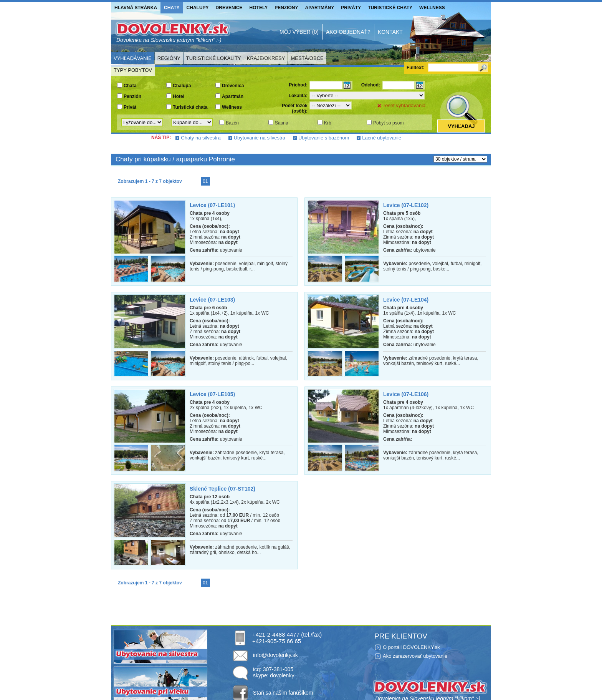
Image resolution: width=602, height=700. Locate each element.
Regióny (169, 58)
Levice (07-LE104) (406, 300)
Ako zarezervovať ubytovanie (415, 656)
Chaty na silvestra (201, 138)
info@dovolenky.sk (275, 655)
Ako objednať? (348, 32)
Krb (328, 123)
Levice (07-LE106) (406, 394)
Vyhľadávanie (133, 58)
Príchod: (298, 85)
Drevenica (233, 86)
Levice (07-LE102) (406, 205)
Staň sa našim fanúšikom (283, 693)
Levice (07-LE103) (212, 300)
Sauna (282, 123)
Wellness (432, 8)
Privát (130, 107)
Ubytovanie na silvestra (260, 138)
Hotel (179, 96)
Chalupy (198, 8)
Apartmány (320, 8)
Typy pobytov (133, 70)
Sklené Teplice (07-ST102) (222, 489)
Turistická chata (190, 107)
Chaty (172, 8)
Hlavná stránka (136, 8)
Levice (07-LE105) (212, 394)
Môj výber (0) (299, 32)
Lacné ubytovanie (382, 138)
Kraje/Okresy (266, 58)
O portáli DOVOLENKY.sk (411, 647)
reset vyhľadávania (404, 105)
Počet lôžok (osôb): (295, 108)
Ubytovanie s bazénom (324, 138)
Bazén (232, 123)
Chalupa (182, 86)
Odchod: (371, 85)
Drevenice (229, 8)
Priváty (351, 8)
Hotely (259, 8)
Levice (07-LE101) (212, 205)
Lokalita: (298, 96)
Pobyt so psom (388, 123)
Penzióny (286, 8)
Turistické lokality (214, 58)
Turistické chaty (390, 8)
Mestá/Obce (307, 58)
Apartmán (233, 96)
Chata (130, 86)
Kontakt (390, 32)
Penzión (132, 96)
